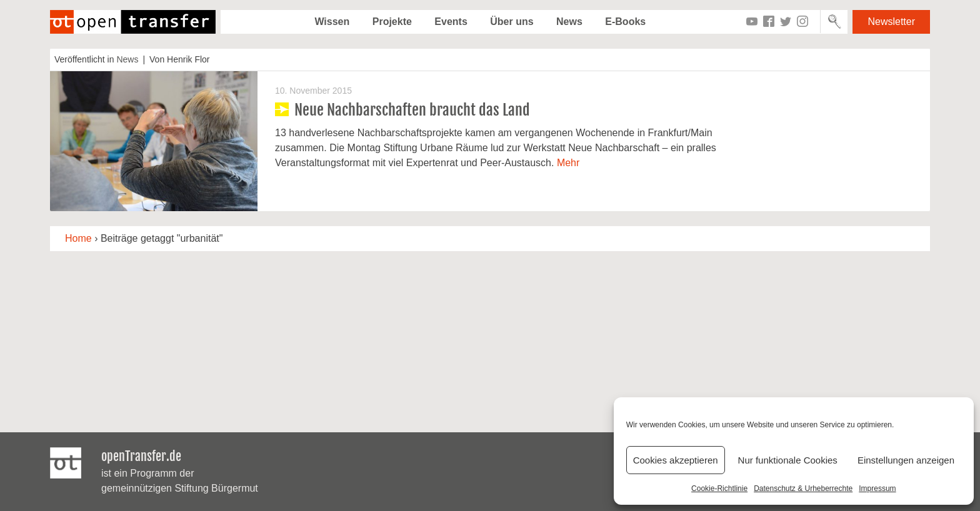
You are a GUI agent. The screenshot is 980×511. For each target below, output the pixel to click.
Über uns (512, 22)
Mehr (568, 163)
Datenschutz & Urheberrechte (803, 489)
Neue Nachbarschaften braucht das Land (412, 110)
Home (78, 238)
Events (451, 22)
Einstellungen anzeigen (906, 460)
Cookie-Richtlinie (719, 489)
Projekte (392, 22)
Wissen (332, 22)
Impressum (877, 489)
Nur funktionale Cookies (788, 460)
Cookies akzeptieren (676, 460)
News (569, 22)
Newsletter (891, 22)
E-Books (625, 22)
